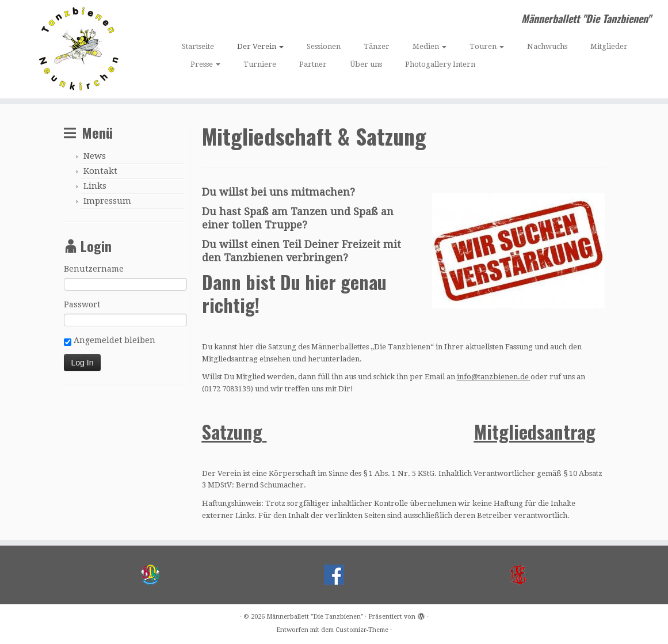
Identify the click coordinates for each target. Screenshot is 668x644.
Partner (313, 64)
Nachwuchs (547, 46)
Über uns (366, 64)
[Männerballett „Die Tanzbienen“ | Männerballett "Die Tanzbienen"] (78, 49)
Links (95, 186)
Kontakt (100, 171)
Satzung (232, 431)
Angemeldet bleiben (110, 341)
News (95, 156)
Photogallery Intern (440, 64)
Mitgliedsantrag (535, 431)
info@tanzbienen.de (494, 377)
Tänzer (377, 46)
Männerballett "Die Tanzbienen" (315, 617)
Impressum (107, 201)
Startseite (198, 46)
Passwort (82, 304)
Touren (487, 46)
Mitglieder (609, 46)
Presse (205, 64)
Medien (430, 46)
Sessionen (324, 46)
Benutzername (94, 269)
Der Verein (260, 46)
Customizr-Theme (362, 630)
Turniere (260, 64)
